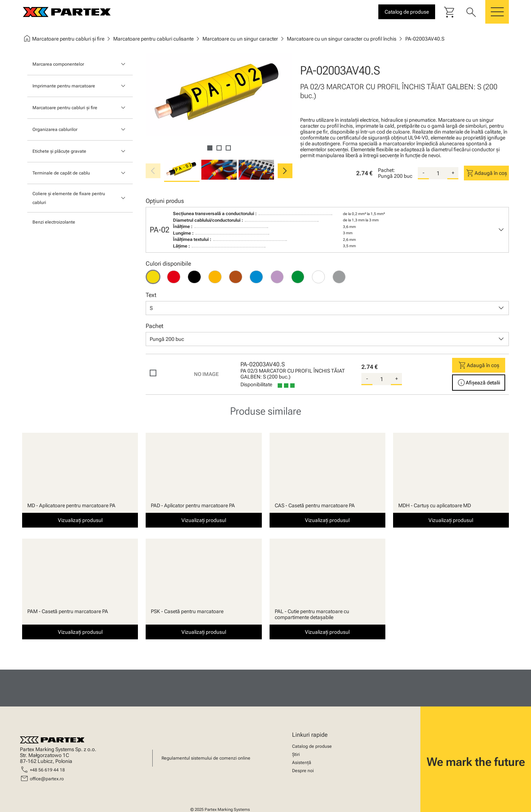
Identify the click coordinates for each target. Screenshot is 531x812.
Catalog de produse (312, 746)
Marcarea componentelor (58, 64)
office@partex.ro (47, 779)
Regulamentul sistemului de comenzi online (206, 758)
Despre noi (303, 771)
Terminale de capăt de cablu (61, 173)
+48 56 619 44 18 (47, 770)
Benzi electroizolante (54, 222)
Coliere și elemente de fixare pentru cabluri (69, 198)
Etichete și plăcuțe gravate (59, 151)
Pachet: (386, 170)
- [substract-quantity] (424, 173)
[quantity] (438, 173)
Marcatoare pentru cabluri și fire (65, 108)
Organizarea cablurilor (55, 129)
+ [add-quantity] (453, 173)
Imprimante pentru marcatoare (64, 86)
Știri (296, 754)
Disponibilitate (256, 384)
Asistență (302, 763)
